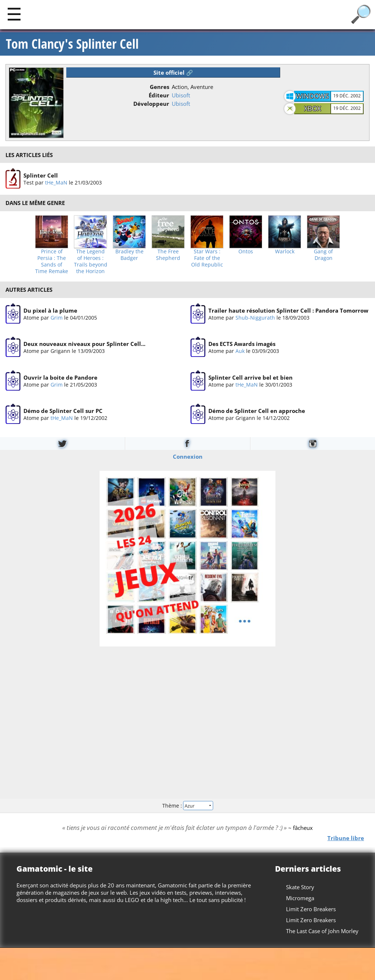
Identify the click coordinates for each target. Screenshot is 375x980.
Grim (57, 318)
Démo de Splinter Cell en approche (257, 411)
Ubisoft (181, 95)
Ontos (246, 251)
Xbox (312, 108)
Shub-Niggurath (255, 318)
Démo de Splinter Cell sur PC (63, 411)
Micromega (300, 898)
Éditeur (159, 95)
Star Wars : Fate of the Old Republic (207, 258)
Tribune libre (346, 838)
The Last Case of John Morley (322, 931)
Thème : (187, 806)
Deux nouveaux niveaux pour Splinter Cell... (84, 344)
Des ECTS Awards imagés (242, 344)
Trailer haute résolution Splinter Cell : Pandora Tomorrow (288, 310)
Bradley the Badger (129, 255)
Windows (312, 96)
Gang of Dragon (323, 255)
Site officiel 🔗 (173, 72)
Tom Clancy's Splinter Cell (72, 44)
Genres (159, 87)
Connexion (188, 456)
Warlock (285, 251)
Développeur (151, 104)
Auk (240, 351)
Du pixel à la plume (50, 310)
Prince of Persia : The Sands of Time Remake (52, 261)
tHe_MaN (56, 182)
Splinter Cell (41, 175)
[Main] (14, 14)
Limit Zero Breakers (311, 909)
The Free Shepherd (168, 255)
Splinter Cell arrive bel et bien (250, 377)
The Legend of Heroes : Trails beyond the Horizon (91, 261)
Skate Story (300, 887)
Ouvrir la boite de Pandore (60, 377)
